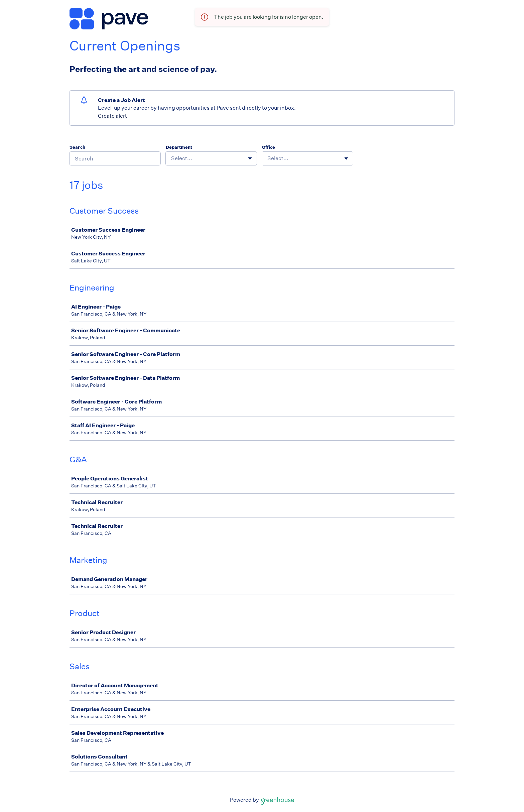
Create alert (112, 116)
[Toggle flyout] (250, 158)
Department (179, 147)
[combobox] (172, 158)
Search (77, 147)
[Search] (115, 158)
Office (269, 147)
